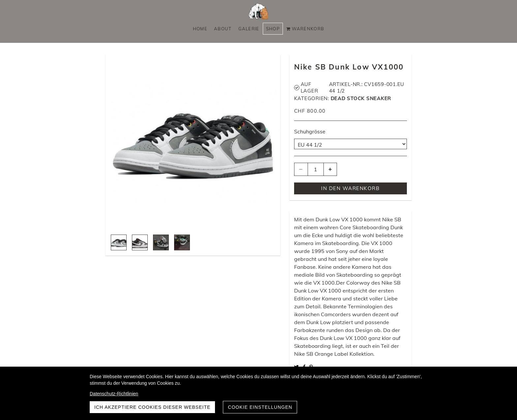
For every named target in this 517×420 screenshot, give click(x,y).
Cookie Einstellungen (260, 407)
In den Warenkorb (350, 188)
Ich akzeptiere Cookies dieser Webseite (152, 407)
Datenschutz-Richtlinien (114, 394)
